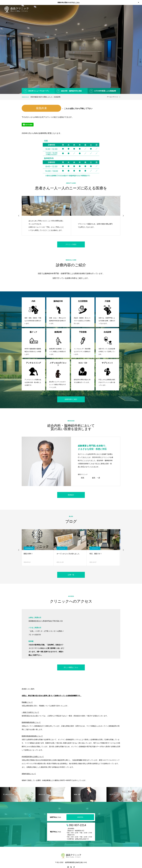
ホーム (92, 9)
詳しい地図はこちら (71, 667)
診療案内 (109, 9)
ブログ (127, 9)
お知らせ (100, 9)
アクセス (136, 9)
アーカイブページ (112, 97)
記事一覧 (71, 575)
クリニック (63, 548)
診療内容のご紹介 (71, 399)
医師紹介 (119, 9)
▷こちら (77, 2)
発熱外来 (41, 108)
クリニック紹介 (71, 244)
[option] (71, 49)
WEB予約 (80, 817)
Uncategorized (30, 548)
